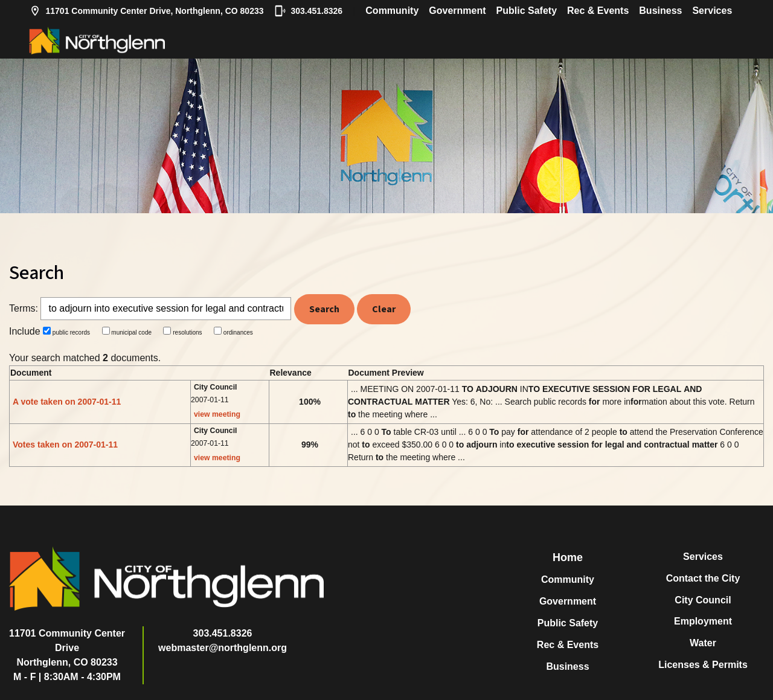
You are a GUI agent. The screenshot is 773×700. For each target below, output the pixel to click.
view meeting (217, 414)
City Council (703, 600)
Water (703, 643)
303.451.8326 (309, 11)
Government (457, 11)
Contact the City (703, 578)
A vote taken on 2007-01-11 (67, 402)
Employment (703, 621)
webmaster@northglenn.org (223, 648)
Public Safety (527, 11)
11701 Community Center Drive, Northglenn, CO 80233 (146, 11)
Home (568, 557)
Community (392, 11)
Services (712, 11)
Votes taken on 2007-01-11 (65, 445)
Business (660, 11)
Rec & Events (598, 11)
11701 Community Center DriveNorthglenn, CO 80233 (67, 648)
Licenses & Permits (703, 665)
